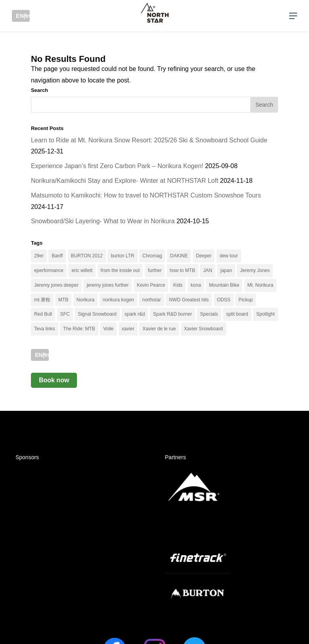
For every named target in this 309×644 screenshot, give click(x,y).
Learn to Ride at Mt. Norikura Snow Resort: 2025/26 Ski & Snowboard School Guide (149, 140)
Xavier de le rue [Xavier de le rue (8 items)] (159, 329)
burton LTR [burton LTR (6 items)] (122, 256)
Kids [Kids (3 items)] (178, 285)
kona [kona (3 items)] (196, 285)
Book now (54, 380)
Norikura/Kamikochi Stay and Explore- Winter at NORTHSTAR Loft (125, 181)
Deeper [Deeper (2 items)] (204, 256)
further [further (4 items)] (155, 270)
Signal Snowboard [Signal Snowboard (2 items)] (97, 314)
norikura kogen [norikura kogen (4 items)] (118, 300)
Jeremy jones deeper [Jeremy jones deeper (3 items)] (56, 285)
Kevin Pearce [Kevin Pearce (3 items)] (151, 285)
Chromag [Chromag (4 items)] (152, 256)
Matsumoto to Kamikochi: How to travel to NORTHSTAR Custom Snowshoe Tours (146, 195)
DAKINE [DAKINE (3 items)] (179, 256)
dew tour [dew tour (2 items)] (229, 256)
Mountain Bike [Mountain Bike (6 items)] (224, 285)
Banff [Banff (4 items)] (57, 256)
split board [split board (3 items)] (237, 314)
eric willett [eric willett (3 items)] (82, 270)
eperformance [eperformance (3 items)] (49, 270)
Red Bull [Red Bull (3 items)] (43, 314)
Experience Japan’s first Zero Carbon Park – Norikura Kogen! (117, 166)
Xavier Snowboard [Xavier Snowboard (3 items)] (203, 329)
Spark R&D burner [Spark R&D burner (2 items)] (173, 314)
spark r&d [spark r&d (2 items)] (135, 314)
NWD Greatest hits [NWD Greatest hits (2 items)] (189, 300)
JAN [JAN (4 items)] (208, 270)
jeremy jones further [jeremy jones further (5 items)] (107, 285)
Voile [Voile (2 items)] (108, 329)
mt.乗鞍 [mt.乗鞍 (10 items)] (42, 300)
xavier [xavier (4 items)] (128, 329)
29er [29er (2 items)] (39, 256)
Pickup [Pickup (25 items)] (246, 300)
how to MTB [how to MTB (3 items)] (182, 270)
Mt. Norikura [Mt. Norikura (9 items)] (260, 285)
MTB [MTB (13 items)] (63, 300)
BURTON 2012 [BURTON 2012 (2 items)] (87, 256)
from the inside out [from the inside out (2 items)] (120, 270)
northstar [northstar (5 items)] (151, 300)
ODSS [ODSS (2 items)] (224, 300)
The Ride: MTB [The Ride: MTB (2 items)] (79, 329)
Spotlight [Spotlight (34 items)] (266, 314)
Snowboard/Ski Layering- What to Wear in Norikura (103, 221)
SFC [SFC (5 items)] (65, 314)
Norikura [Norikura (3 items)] (85, 300)
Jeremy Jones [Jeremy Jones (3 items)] (255, 270)
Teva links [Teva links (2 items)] (45, 329)
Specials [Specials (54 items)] (209, 314)
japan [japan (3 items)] (226, 270)
